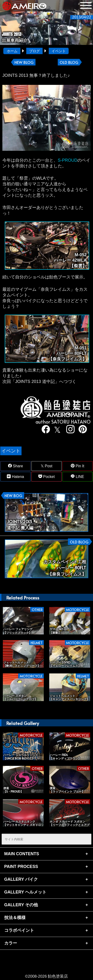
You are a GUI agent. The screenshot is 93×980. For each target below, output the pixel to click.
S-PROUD (68, 160)
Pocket (46, 477)
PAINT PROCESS (21, 867)
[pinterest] (81, 430)
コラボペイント (19, 930)
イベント (59, 51)
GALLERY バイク (21, 879)
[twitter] (56, 430)
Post (46, 466)
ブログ (34, 51)
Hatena (15, 477)
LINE (77, 477)
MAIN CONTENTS (22, 854)
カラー (11, 943)
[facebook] (44, 430)
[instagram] (69, 430)
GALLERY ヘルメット (25, 892)
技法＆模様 (15, 918)
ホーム (12, 51)
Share (15, 466)
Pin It (77, 466)
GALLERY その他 (21, 905)
